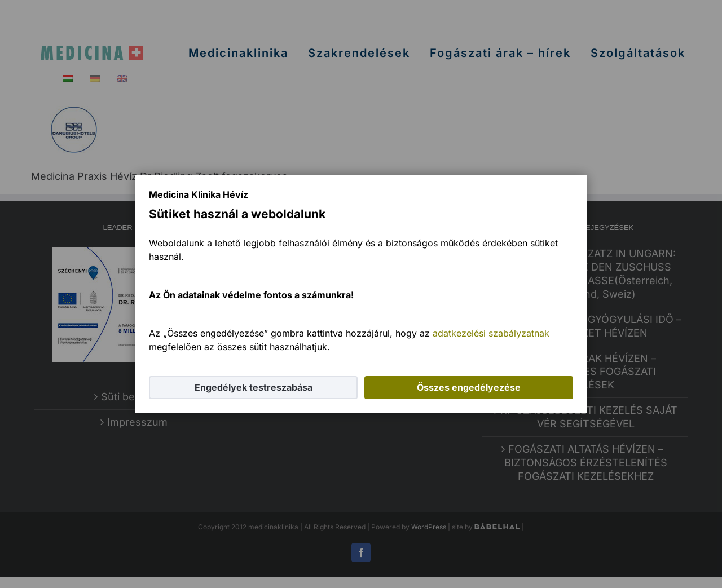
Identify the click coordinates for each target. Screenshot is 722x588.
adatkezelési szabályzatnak (491, 333)
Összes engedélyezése (469, 387)
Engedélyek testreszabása (254, 387)
